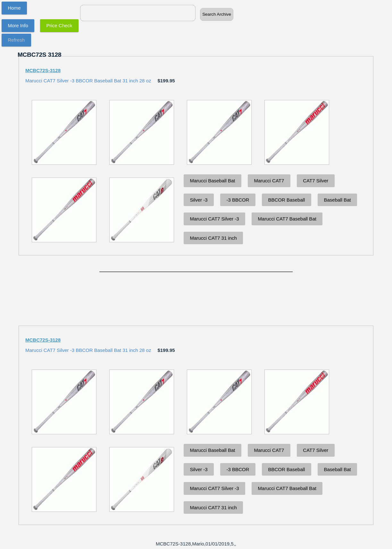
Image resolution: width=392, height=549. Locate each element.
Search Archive (217, 14)
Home (14, 8)
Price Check (59, 25)
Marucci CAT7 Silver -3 (215, 219)
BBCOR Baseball (286, 200)
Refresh (17, 40)
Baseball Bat (337, 200)
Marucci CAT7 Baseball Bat (287, 219)
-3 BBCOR (238, 200)
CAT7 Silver (316, 181)
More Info (18, 25)
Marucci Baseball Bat (213, 181)
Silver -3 (199, 200)
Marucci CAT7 (269, 181)
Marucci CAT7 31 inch (213, 238)
